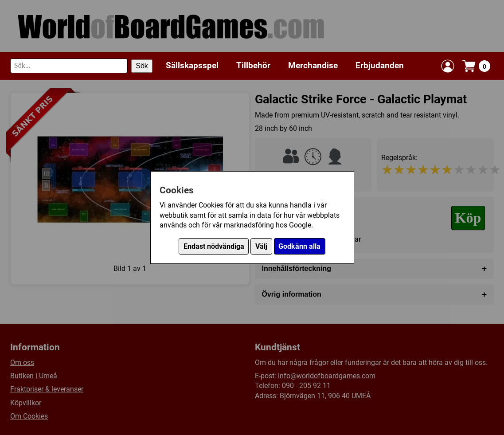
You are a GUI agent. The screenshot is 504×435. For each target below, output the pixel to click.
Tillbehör (253, 65)
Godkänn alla (299, 246)
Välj (261, 246)
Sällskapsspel (192, 65)
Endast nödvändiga (214, 246)
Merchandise (313, 65)
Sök (142, 66)
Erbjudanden (380, 65)
